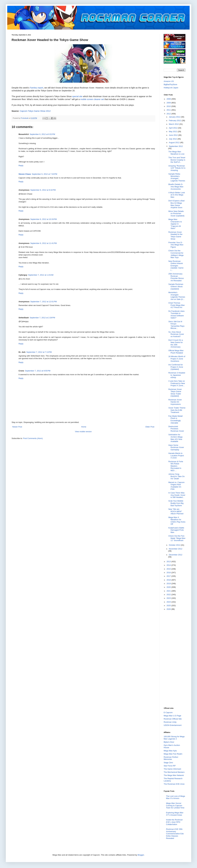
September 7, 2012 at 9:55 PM (38, 371)
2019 (169, 584)
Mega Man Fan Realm (173, 754)
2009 (169, 103)
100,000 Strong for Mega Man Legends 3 (174, 738)
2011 (169, 110)
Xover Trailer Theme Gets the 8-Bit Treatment (177, 410)
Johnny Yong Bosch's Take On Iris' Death (176, 476)
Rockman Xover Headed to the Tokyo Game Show (175, 235)
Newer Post (17, 427)
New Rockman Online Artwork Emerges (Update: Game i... (176, 266)
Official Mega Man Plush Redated (176, 352)
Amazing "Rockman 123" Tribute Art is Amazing (177, 168)
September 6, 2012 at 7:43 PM (44, 174)
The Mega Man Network (174, 775)
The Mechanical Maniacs (174, 772)
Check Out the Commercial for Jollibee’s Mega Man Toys (176, 254)
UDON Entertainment (173, 725)
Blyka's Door (169, 742)
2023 (169, 598)
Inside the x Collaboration (174, 822)
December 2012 (176, 555)
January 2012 (175, 117)
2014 (169, 565)
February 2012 (175, 120)
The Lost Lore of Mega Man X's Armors (175, 797)
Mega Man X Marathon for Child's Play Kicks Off (177, 521)
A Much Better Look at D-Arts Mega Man (177, 195)
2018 (169, 580)
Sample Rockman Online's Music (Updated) (176, 286)
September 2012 (176, 146)
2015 (169, 569)
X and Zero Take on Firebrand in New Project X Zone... (177, 383)
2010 (169, 106)
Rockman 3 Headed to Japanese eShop (177, 375)
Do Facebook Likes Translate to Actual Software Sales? (176, 315)
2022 (169, 595)
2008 (169, 99)
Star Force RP (170, 766)
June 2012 (174, 135)
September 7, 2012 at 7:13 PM (39, 352)
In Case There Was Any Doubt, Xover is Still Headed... (177, 495)
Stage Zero (168, 763)
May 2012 (173, 131)
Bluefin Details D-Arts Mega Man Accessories (176, 187)
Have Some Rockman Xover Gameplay (176, 447)
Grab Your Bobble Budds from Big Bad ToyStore (176, 503)
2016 (169, 573)
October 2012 (175, 545)
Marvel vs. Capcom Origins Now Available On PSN (176, 486)
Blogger (141, 855)
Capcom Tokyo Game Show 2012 (35, 111)
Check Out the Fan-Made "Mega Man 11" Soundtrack (177, 538)
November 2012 (176, 549)
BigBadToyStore (170, 84)
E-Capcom (168, 712)
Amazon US (169, 81)
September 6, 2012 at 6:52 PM (42, 134)
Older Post (150, 427)
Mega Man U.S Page (172, 716)
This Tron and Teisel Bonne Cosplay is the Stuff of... (177, 160)
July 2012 (173, 139)
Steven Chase (25, 174)
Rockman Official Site (173, 719)
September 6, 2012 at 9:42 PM (43, 190)
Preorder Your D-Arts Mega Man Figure (176, 245)
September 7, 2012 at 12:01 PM (43, 302)
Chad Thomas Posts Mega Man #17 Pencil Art (177, 305)
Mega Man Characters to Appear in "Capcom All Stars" (175, 224)
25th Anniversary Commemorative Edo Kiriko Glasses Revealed (175, 834)
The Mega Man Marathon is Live (176, 153)
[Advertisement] (175, 659)
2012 (169, 114)
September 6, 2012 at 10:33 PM (43, 219)
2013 (169, 562)
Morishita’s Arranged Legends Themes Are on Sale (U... (177, 296)
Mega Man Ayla (170, 751)
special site (77, 96)
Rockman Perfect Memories (171, 758)
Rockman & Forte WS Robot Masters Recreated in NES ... (176, 466)
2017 (169, 576)
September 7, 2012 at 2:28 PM (42, 318)
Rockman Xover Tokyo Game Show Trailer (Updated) (175, 393)
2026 (169, 609)
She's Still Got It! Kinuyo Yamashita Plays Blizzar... (176, 325)
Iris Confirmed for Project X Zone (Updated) (176, 367)
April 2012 (173, 128)
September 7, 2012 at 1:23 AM (41, 275)
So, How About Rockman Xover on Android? (176, 334)
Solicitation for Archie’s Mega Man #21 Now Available (175, 438)
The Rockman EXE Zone (174, 784)
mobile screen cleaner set (92, 99)
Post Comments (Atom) (33, 438)
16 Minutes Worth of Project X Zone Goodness (177, 359)
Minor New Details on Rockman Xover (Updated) (176, 213)
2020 (169, 587)
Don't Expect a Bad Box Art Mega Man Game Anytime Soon (176, 204)
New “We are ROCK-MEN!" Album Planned (176, 511)
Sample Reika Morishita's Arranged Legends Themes (177, 177)
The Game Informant (172, 769)
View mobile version (83, 432)
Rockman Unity (170, 722)
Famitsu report (37, 88)
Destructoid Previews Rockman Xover (176, 429)
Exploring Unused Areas (175, 814)
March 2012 (174, 124)
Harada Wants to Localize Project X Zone (176, 455)
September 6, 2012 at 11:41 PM (43, 243)
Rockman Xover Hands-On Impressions (175, 402)
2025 (169, 606)
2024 (169, 602)
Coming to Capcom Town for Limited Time (175, 805)
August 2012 (174, 142)
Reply (21, 166)
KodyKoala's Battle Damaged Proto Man (176, 530)
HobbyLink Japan (171, 88)
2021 (169, 591)
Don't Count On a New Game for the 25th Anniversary (176, 343)
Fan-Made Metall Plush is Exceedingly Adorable (175, 419)
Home (84, 427)
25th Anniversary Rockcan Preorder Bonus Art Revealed (176, 277)
